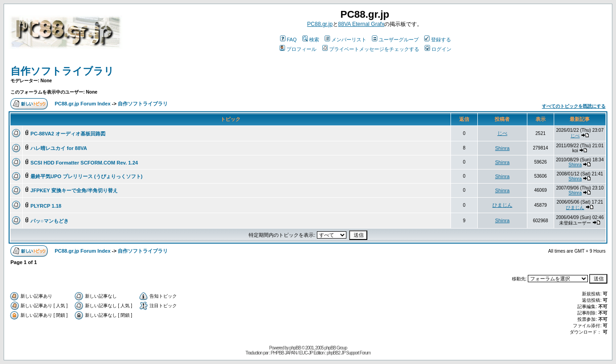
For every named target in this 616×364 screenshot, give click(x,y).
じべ (502, 133)
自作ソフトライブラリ (62, 71)
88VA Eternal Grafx (361, 24)
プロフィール (298, 49)
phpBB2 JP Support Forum (349, 353)
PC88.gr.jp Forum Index (83, 104)
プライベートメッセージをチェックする (371, 49)
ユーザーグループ (395, 40)
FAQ (288, 40)
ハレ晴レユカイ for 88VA (59, 148)
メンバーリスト (346, 40)
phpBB (295, 348)
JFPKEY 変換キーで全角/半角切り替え (74, 190)
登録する (438, 40)
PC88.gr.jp (320, 24)
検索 (311, 40)
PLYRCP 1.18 (46, 206)
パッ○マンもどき (50, 221)
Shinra (502, 148)
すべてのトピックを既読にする (574, 106)
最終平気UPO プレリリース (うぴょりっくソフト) (86, 176)
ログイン (438, 49)
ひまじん (502, 205)
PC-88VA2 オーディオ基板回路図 (68, 134)
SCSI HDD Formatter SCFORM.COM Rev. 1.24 (84, 163)
